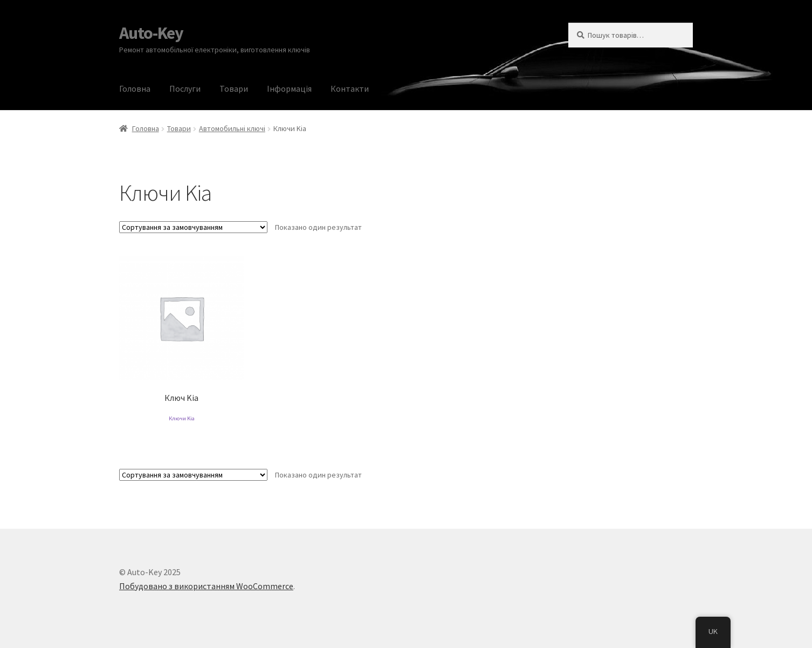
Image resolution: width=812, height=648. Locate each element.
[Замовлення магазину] (193, 227)
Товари (234, 88)
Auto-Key (151, 33)
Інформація (289, 88)
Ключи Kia (182, 418)
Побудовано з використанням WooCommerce (206, 586)
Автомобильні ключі (232, 128)
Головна (135, 88)
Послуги (185, 88)
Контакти (350, 88)
